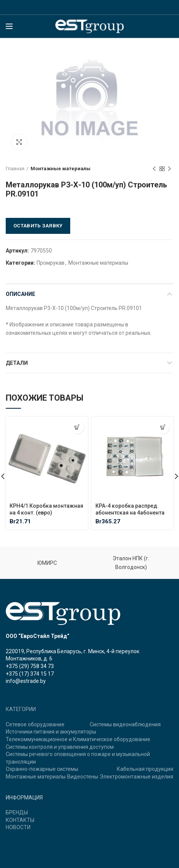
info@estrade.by (26, 681)
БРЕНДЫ (17, 812)
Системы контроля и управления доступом (60, 747)
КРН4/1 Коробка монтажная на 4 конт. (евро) (46, 509)
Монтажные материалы (60, 169)
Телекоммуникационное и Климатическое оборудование (78, 739)
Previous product (154, 169)
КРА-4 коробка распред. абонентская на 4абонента (130, 509)
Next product (169, 169)
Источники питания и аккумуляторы (51, 732)
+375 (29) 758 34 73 (30, 666)
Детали (17, 363)
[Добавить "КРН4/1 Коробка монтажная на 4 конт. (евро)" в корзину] (77, 427)
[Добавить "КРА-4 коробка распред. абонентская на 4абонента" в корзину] (163, 427)
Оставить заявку (38, 226)
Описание (20, 294)
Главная (15, 169)
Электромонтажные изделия (136, 777)
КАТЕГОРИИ (21, 709)
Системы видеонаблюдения (125, 724)
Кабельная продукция (145, 769)
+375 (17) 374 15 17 (30, 674)
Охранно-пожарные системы (42, 769)
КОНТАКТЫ (20, 820)
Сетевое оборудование (35, 724)
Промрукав (51, 263)
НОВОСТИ (18, 827)
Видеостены (83, 777)
